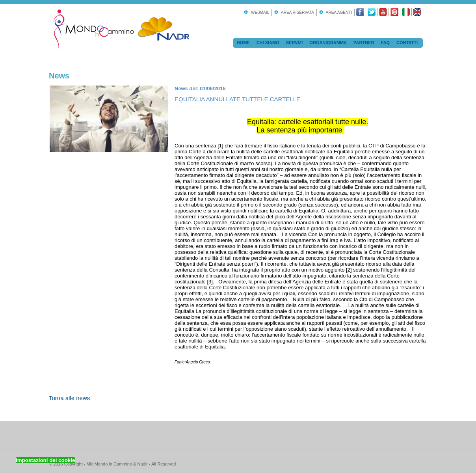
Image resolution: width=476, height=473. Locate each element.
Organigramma (328, 43)
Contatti (407, 43)
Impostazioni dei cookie (45, 460)
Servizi (295, 43)
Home (243, 43)
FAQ (385, 43)
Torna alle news (69, 398)
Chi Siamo (268, 43)
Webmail (259, 12)
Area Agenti (338, 12)
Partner (364, 43)
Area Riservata (297, 12)
